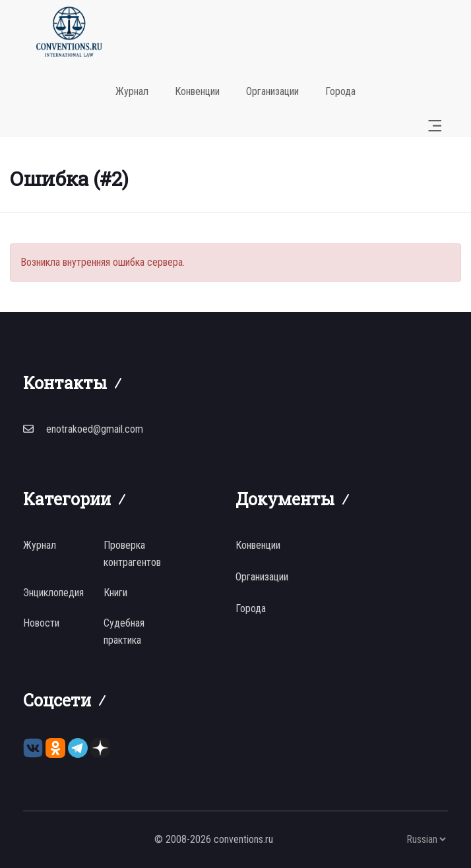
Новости (41, 623)
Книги (115, 593)
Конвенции (197, 91)
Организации (272, 91)
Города (340, 91)
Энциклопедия (53, 593)
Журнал (132, 91)
